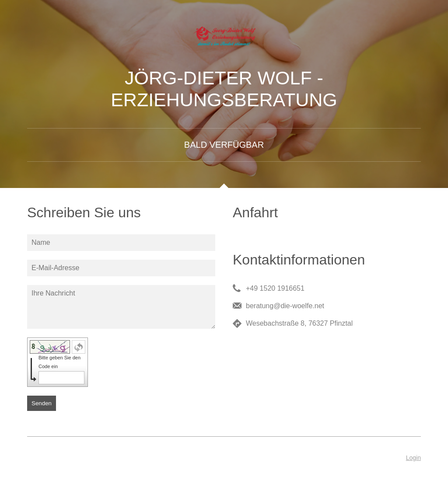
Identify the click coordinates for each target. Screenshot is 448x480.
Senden (42, 403)
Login (413, 458)
